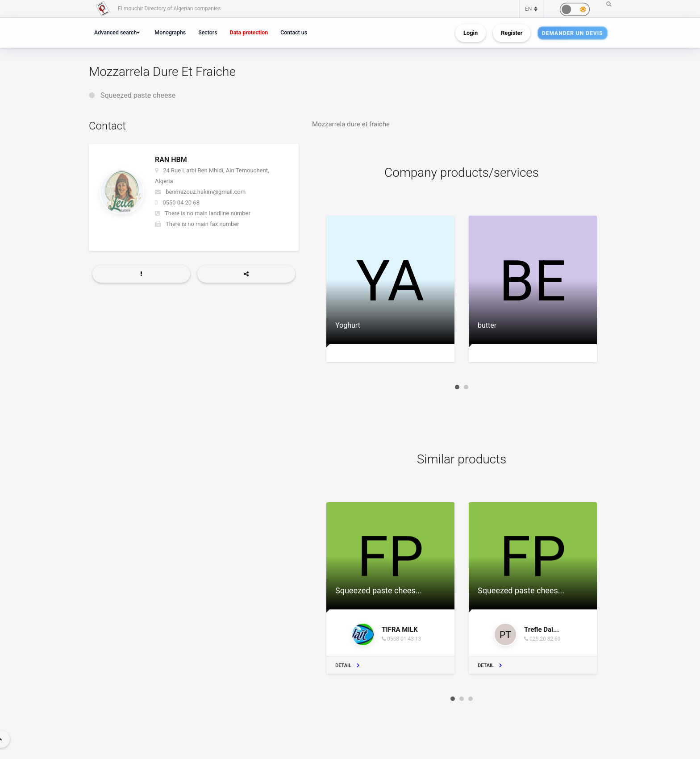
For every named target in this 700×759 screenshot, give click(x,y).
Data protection (249, 32)
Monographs (170, 32)
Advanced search (115, 32)
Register (512, 33)
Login (471, 33)
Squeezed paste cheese (138, 95)
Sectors (208, 32)
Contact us (294, 32)
